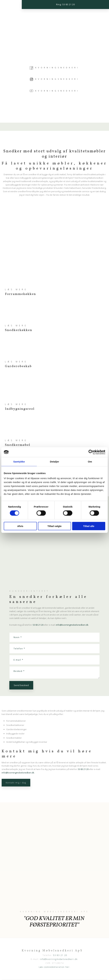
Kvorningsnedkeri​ (55, 79)
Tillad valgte (54, 526)
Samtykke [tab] (19, 461)
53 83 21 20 (38, 625)
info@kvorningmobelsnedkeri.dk (72, 625)
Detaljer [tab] (54, 461)
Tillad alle (89, 526)
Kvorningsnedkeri (57, 68)
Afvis (20, 526)
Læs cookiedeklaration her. (55, 967)
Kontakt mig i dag (16, 783)
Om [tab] (90, 461)
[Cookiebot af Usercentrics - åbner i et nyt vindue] (91, 452)
